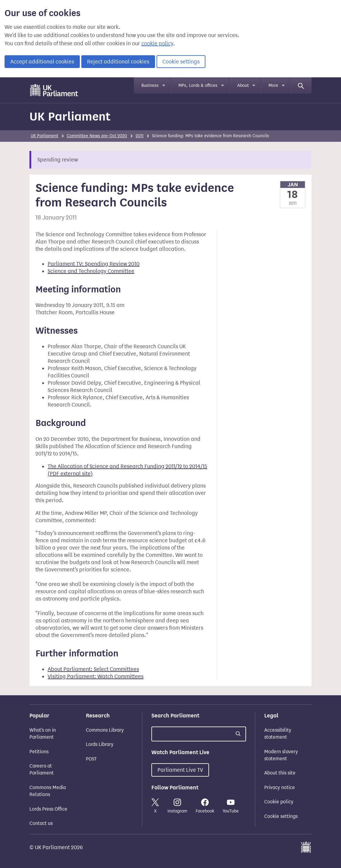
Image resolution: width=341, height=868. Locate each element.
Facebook (205, 806)
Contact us (41, 823)
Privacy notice (280, 787)
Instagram (177, 806)
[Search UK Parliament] (199, 734)
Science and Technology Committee (91, 271)
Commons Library (105, 730)
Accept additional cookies (42, 62)
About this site (280, 773)
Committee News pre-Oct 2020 (97, 136)
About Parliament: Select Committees (93, 669)
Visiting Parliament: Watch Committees (96, 676)
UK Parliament (70, 116)
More (273, 85)
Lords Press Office (48, 809)
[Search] (301, 86)
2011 (140, 136)
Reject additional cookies (118, 62)
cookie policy (157, 43)
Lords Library (100, 744)
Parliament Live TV (180, 770)
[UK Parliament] (54, 90)
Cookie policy (279, 802)
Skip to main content (29, 83)
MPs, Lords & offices (198, 85)
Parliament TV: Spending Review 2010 (94, 264)
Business (150, 85)
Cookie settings (181, 62)
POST (91, 759)
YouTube (231, 806)
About (243, 85)
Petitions (39, 752)
